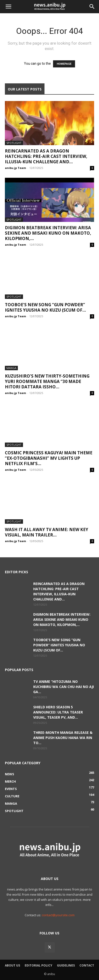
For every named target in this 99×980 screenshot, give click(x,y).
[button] (8, 7)
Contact (87, 965)
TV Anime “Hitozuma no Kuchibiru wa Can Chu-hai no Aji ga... (64, 687)
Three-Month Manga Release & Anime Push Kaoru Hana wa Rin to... (63, 738)
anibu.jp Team (15, 168)
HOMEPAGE (64, 64)
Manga (11, 368)
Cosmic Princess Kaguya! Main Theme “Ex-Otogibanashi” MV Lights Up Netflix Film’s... (49, 458)
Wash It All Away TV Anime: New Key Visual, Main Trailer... (47, 532)
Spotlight (14, 143)
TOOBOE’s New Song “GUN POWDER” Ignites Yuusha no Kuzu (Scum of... (45, 307)
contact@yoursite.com (58, 915)
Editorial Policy (38, 965)
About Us (12, 965)
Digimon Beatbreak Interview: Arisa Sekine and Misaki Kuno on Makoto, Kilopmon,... (48, 233)
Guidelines (66, 965)
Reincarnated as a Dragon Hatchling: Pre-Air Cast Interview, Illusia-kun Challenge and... (46, 156)
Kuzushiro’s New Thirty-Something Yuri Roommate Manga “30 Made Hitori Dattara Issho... (47, 381)
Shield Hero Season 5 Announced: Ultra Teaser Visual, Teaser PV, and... (58, 712)
